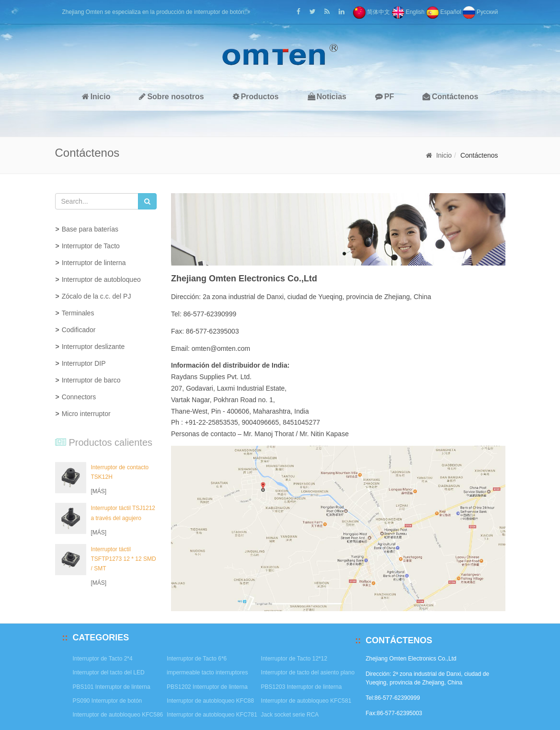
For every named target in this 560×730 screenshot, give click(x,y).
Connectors (79, 397)
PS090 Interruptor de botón (108, 701)
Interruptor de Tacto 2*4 (103, 659)
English (408, 12)
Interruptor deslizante (93, 347)
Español (444, 12)
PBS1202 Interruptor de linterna (207, 687)
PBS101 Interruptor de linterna (112, 687)
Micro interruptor (86, 414)
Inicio (96, 97)
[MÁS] (99, 491)
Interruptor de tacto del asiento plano (308, 672)
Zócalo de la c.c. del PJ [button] (97, 296)
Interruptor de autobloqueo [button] (101, 279)
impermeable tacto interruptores (207, 672)
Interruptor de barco (91, 380)
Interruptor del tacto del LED (109, 672)
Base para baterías (90, 229)
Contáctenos (450, 97)
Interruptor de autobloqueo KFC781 (212, 715)
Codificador (79, 330)
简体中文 (371, 12)
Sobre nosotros (171, 97)
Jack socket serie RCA (290, 715)
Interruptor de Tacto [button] (91, 246)
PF (384, 97)
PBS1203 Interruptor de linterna (302, 687)
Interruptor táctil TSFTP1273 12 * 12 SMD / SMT (124, 559)
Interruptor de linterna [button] (94, 263)
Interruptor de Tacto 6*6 (197, 659)
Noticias (327, 97)
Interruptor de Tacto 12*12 (294, 659)
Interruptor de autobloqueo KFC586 (118, 715)
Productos (256, 97)
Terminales (78, 313)
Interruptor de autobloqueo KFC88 (210, 701)
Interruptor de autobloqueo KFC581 (306, 701)
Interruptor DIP (84, 363)
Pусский (480, 12)
